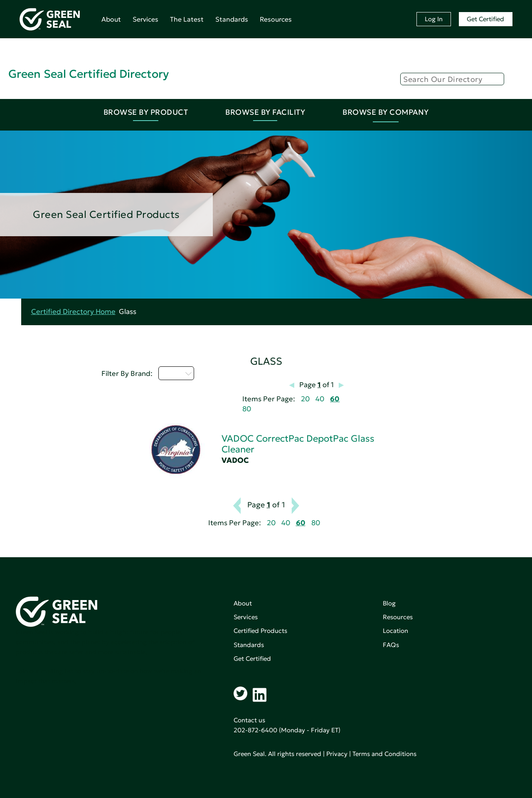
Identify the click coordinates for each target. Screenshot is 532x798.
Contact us (249, 720)
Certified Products (260, 631)
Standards (232, 19)
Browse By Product (146, 112)
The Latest (187, 19)
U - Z (176, 373)
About (111, 19)
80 (247, 409)
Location (395, 631)
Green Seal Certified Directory (89, 74)
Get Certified (485, 19)
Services (145, 19)
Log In (434, 19)
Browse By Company (386, 112)
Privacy (337, 754)
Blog (389, 603)
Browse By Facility (265, 112)
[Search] (452, 79)
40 (320, 399)
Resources (276, 19)
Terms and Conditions (384, 754)
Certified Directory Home (73, 312)
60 (335, 399)
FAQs (391, 645)
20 (305, 399)
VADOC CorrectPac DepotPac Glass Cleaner (298, 444)
